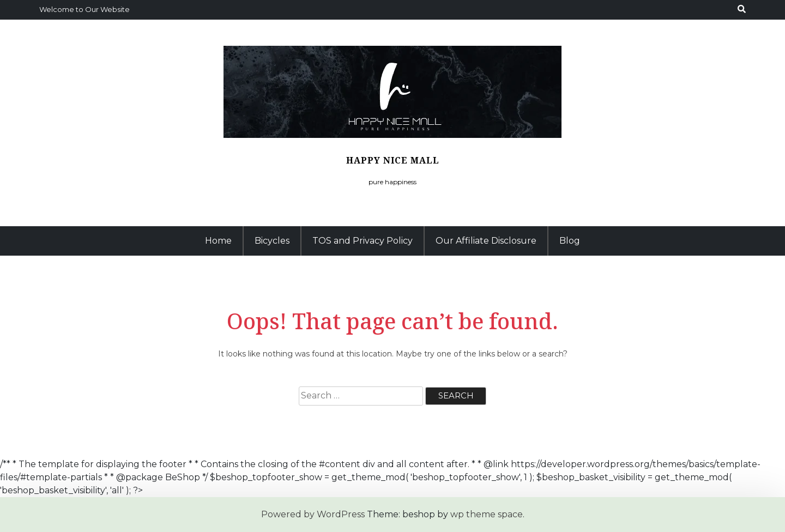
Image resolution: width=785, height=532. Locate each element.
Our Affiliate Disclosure (486, 241)
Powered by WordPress (313, 514)
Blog (570, 241)
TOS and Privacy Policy (363, 241)
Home (218, 241)
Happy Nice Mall (393, 160)
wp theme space (487, 514)
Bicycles (272, 241)
